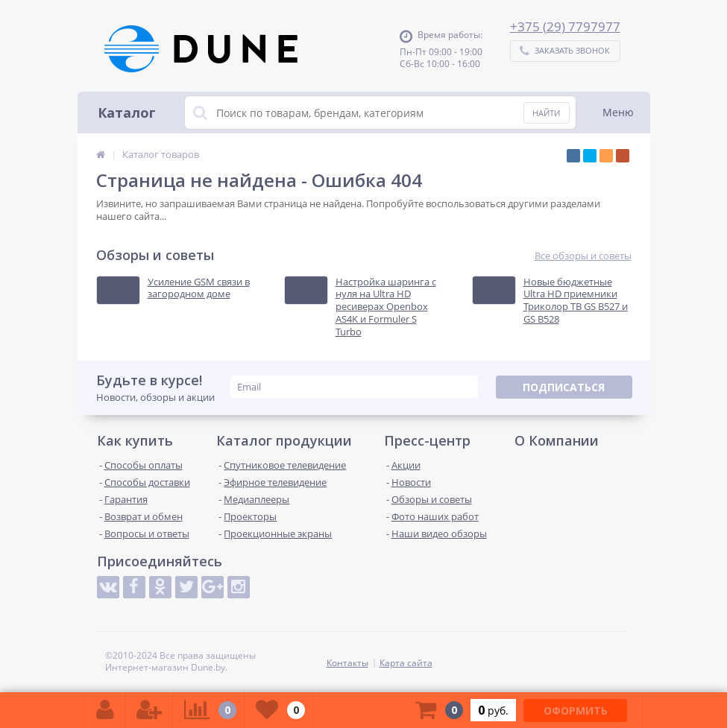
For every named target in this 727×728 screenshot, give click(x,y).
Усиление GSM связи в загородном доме (199, 288)
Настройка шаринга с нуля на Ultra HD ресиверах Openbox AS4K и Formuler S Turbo (386, 307)
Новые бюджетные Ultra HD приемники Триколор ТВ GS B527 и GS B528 (576, 301)
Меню (618, 112)
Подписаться (564, 387)
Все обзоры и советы (583, 256)
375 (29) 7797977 (569, 26)
